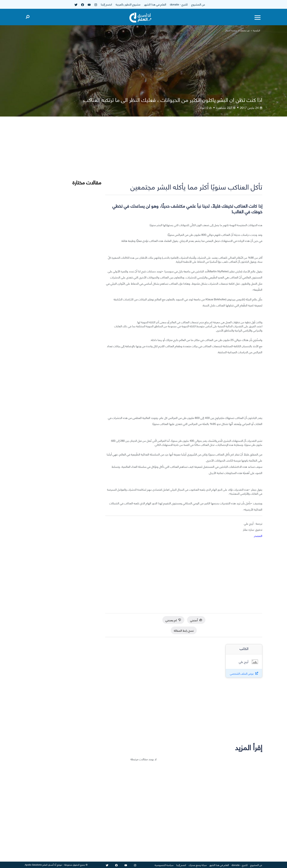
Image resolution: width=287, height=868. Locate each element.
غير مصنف (245, 30)
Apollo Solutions (33, 865)
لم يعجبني (173, 620)
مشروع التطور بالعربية (128, 4)
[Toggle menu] (258, 18)
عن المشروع (198, 4)
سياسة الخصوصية (164, 865)
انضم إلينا (106, 4)
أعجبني (196, 620)
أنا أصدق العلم (49, 865)
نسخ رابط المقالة (184, 630)
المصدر (258, 536)
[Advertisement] (184, 153)
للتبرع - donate (179, 4)
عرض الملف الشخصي (242, 673)
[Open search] (28, 16)
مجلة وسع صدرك (198, 865)
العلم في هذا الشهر (155, 4)
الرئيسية (257, 30)
